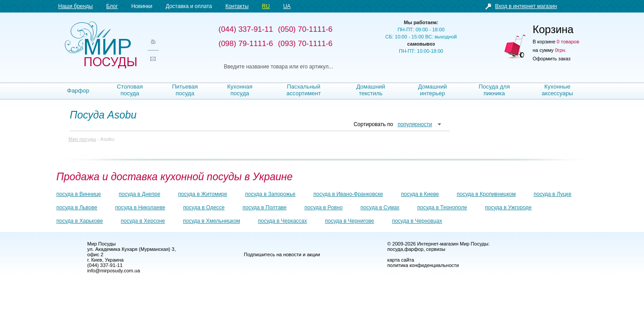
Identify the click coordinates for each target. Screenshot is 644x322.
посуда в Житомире (203, 194)
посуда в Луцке (552, 194)
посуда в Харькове (80, 221)
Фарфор (78, 91)
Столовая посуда (130, 90)
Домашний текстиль (371, 90)
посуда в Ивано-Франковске (348, 194)
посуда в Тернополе (442, 208)
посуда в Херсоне (143, 221)
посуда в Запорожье (270, 194)
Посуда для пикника (494, 90)
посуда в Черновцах (417, 221)
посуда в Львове (77, 208)
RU (266, 6)
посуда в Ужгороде (508, 208)
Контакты (237, 6)
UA (287, 6)
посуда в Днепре (140, 194)
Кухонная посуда (240, 90)
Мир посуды (101, 45)
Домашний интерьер (432, 90)
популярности (415, 124)
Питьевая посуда (185, 90)
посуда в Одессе (204, 208)
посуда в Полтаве (264, 208)
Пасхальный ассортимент (303, 90)
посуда (395, 249)
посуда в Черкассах (283, 221)
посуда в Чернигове (350, 221)
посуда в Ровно (324, 208)
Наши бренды (75, 6)
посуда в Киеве (420, 194)
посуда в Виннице (79, 194)
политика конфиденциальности (423, 265)
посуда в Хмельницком (212, 221)
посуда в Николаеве (140, 208)
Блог (112, 6)
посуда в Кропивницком (486, 194)
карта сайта (401, 260)
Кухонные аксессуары (557, 90)
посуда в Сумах (380, 208)
